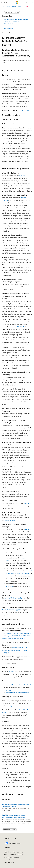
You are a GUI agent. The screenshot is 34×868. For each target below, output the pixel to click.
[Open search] (26, 2)
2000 (20, 6)
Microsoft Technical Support (11, 610)
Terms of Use (7, 860)
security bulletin (10, 520)
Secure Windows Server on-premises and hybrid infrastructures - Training (16, 805)
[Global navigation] (2, 2)
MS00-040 (23, 176)
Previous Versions (18, 852)
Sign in (31, 2)
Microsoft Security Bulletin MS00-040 (17, 685)
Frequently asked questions (11, 26)
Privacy (20, 855)
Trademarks (16, 860)
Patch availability (8, 28)
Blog (5, 855)
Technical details (8, 23)
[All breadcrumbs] (4, 7)
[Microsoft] (17, 2)
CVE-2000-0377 (23, 110)
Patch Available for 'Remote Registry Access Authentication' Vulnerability (16, 20)
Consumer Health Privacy (11, 857)
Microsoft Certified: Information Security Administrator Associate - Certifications (14, 816)
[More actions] (30, 7)
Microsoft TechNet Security (13, 598)
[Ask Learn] (27, 7)
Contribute (13, 855)
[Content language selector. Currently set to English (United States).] (12, 839)
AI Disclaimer (7, 852)
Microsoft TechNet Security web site (17, 693)
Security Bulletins (11, 6)
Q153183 (20, 327)
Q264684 (26, 503)
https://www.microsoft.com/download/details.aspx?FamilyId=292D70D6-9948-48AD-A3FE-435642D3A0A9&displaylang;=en (17, 636)
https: (11, 706)
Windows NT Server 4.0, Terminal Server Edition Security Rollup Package (15, 650)
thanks (11, 672)
